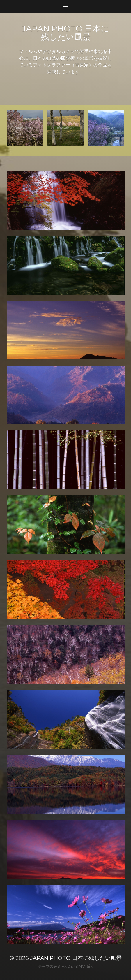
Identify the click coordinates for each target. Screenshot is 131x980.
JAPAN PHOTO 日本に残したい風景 (65, 33)
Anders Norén (77, 966)
